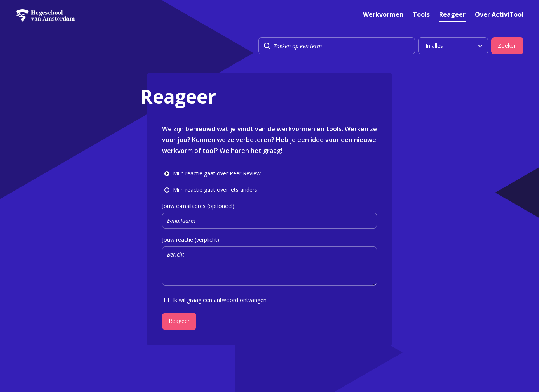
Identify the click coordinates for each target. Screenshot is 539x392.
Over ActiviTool (499, 15)
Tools (421, 15)
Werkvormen (383, 15)
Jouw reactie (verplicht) (270, 262)
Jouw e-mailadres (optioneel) (270, 216)
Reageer (452, 15)
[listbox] (453, 46)
